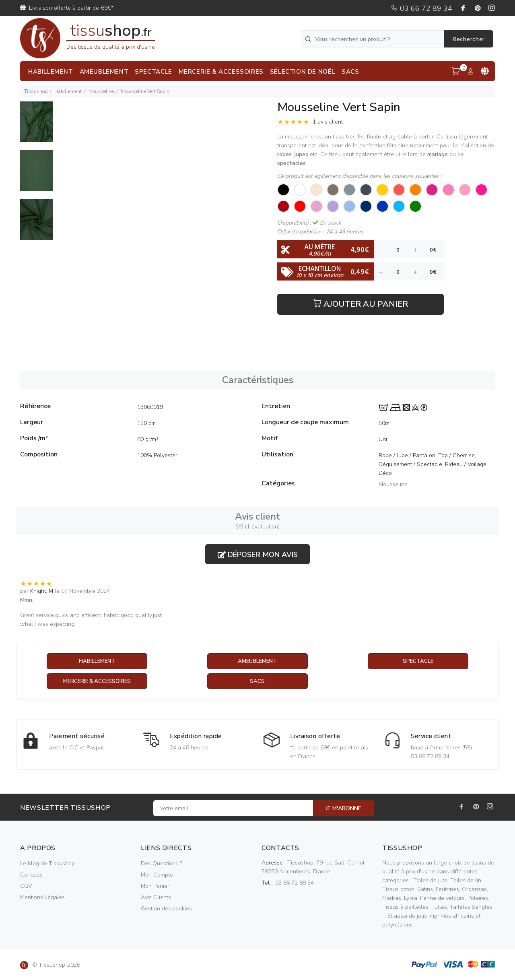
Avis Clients (156, 898)
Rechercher (469, 39)
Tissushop (36, 91)
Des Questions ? (162, 864)
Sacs (257, 682)
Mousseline (101, 91)
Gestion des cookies (166, 909)
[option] (36, 126)
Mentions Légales (42, 898)
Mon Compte (157, 875)
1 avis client (328, 122)
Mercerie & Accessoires (97, 682)
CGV (26, 886)
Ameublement (257, 661)
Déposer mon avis (258, 555)
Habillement (68, 91)
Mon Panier (155, 886)
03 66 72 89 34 (421, 8)
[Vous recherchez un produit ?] (373, 39)
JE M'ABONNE (344, 809)
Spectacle (418, 661)
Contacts (31, 875)
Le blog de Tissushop (47, 864)
